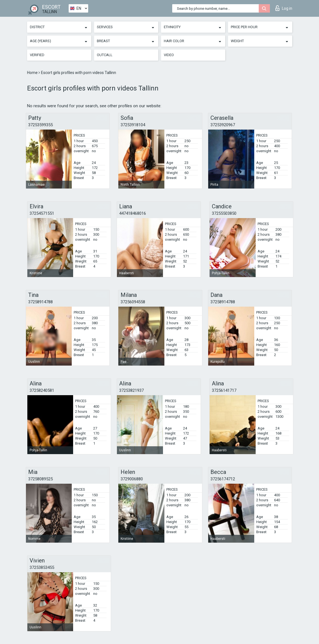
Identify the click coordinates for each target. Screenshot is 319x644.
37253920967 (223, 125)
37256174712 (223, 479)
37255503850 (224, 213)
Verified (37, 55)
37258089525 (40, 479)
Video (169, 55)
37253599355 (40, 125)
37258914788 (40, 302)
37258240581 (42, 390)
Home (33, 73)
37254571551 (42, 213)
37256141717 (224, 390)
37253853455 (42, 567)
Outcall (105, 55)
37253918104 (133, 125)
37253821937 (131, 390)
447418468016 (133, 213)
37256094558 (133, 302)
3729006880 (132, 479)
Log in (284, 8)
